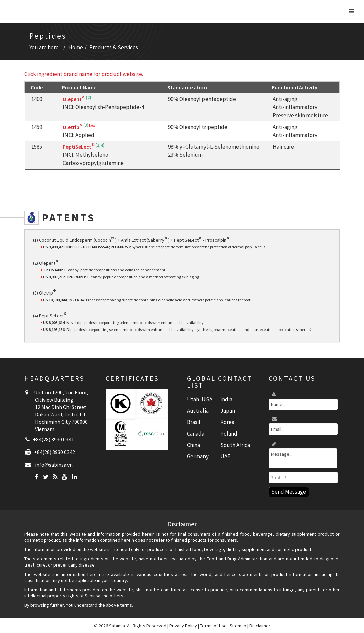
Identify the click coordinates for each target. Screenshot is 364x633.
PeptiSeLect (79, 147)
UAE (225, 456)
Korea (227, 422)
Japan (228, 411)
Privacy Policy (183, 626)
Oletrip (73, 127)
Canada (196, 434)
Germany (198, 456)
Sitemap (238, 626)
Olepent (74, 99)
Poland (229, 434)
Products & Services (114, 47)
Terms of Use (213, 626)
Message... (303, 458)
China (194, 445)
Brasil (194, 422)
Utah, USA (200, 399)
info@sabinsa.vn (54, 465)
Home (76, 47)
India (226, 399)
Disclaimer (260, 626)
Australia (198, 411)
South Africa (235, 445)
